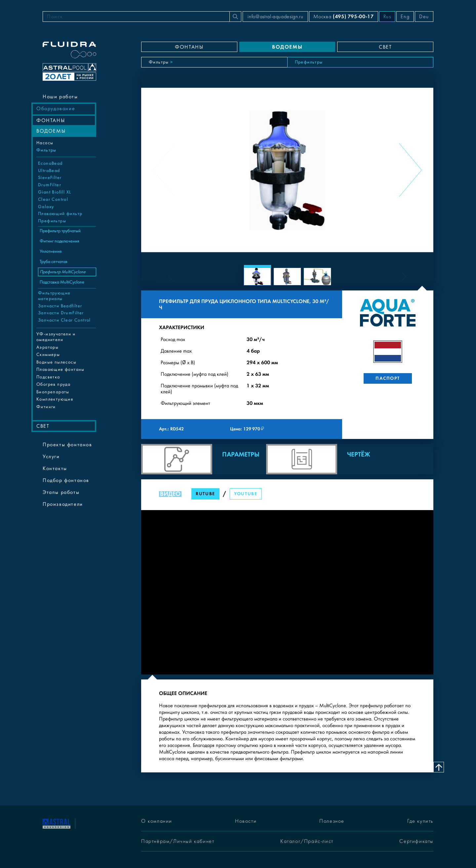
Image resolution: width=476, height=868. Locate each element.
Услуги (51, 456)
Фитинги (46, 407)
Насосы (45, 143)
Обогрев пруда (53, 384)
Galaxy (46, 207)
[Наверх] (439, 767)
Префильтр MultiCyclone (63, 272)
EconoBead (50, 163)
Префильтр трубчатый (60, 231)
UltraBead (49, 171)
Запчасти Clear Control (64, 320)
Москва (343, 16)
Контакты (55, 468)
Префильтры (52, 221)
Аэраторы (47, 347)
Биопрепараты (53, 392)
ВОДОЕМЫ (51, 131)
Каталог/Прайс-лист (307, 841)
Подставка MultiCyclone (62, 282)
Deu (424, 17)
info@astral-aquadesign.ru (275, 17)
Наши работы (60, 97)
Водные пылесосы (56, 362)
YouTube (246, 494)
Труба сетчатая (54, 262)
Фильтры (46, 150)
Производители (63, 504)
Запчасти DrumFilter (61, 313)
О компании (157, 821)
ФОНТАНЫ (51, 120)
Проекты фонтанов (67, 445)
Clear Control (53, 199)
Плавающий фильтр (60, 214)
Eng (405, 17)
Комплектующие (55, 399)
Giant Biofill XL (55, 192)
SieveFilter (50, 178)
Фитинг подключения (59, 241)
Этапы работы (61, 492)
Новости (246, 821)
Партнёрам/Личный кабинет (178, 841)
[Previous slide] (164, 170)
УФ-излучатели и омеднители (56, 337)
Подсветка (48, 377)
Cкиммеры (48, 355)
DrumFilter (50, 185)
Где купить (420, 821)
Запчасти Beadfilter (60, 306)
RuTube (205, 494)
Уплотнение (51, 251)
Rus (387, 17)
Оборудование (56, 108)
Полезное (332, 821)
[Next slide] (410, 170)
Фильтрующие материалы (54, 296)
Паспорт (388, 378)
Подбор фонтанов (66, 480)
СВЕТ (43, 426)
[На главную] (57, 823)
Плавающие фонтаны (60, 369)
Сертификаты (416, 841)
